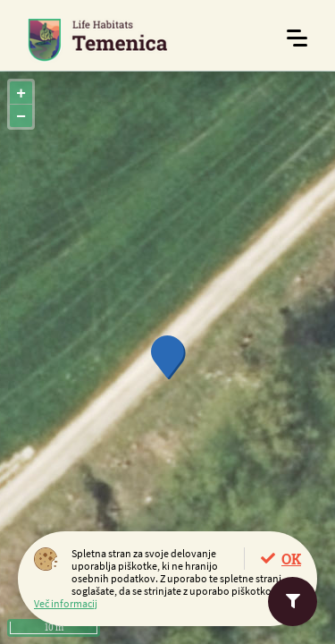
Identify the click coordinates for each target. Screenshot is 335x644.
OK (291, 559)
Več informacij (66, 603)
